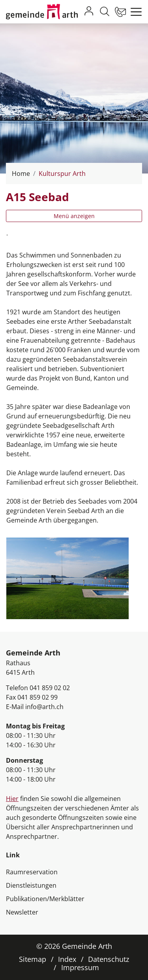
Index (67, 959)
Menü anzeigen (74, 216)
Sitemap (33, 959)
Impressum (80, 967)
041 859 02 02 (50, 688)
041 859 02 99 (37, 697)
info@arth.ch (44, 707)
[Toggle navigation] (134, 12)
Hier (12, 799)
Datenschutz (109, 959)
